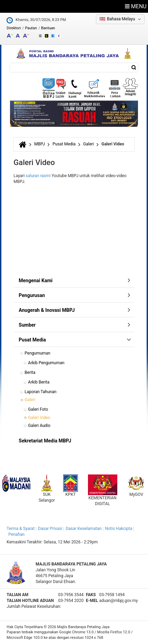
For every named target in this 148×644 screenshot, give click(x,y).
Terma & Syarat (21, 529)
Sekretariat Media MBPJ (45, 441)
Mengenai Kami (36, 280)
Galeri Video (39, 418)
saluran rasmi (38, 176)
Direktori (14, 28)
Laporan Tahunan (40, 392)
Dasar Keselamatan (83, 529)
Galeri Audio (39, 426)
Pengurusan (32, 295)
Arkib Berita (39, 382)
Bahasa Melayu (121, 19)
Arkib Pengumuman (46, 363)
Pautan (31, 28)
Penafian (16, 534)
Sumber (27, 325)
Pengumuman (37, 353)
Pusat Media (64, 144)
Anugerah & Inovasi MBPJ (47, 310)
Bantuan (48, 28)
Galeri (88, 144)
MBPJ (40, 144)
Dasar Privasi (50, 529)
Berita (30, 372)
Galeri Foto (38, 409)
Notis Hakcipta (119, 529)
